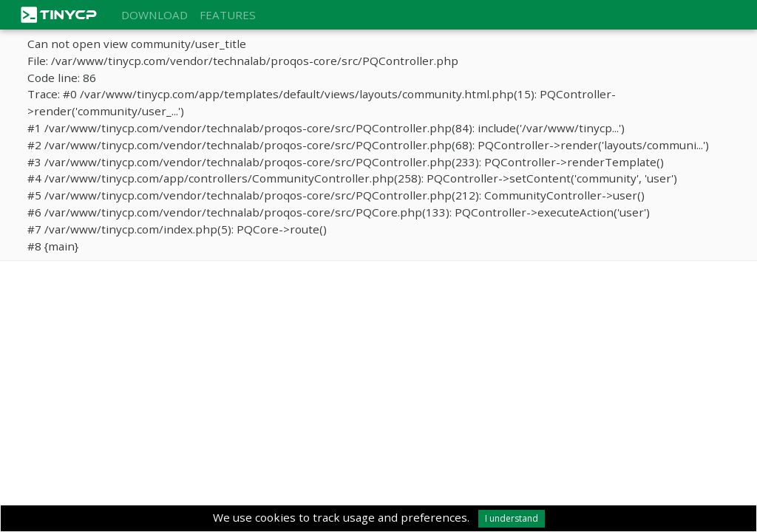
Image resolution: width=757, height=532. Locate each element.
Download (155, 15)
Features (228, 15)
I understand (512, 518)
